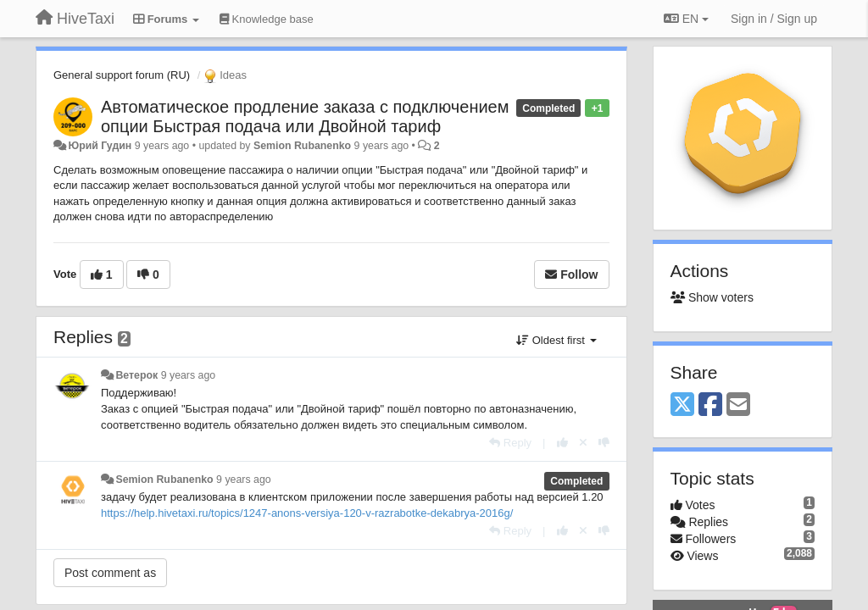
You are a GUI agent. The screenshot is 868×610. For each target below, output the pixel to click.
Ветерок (136, 375)
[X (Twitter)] (682, 405)
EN (686, 19)
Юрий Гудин (100, 146)
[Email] (738, 405)
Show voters (712, 297)
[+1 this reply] (562, 443)
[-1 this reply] (604, 443)
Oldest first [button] (556, 340)
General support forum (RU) (122, 75)
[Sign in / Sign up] (774, 19)
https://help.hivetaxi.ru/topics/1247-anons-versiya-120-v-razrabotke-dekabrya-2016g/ (307, 513)
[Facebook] (710, 405)
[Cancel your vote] (583, 443)
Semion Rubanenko (302, 146)
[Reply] (510, 443)
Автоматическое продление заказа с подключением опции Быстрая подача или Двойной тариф (305, 116)
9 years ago (189, 375)
